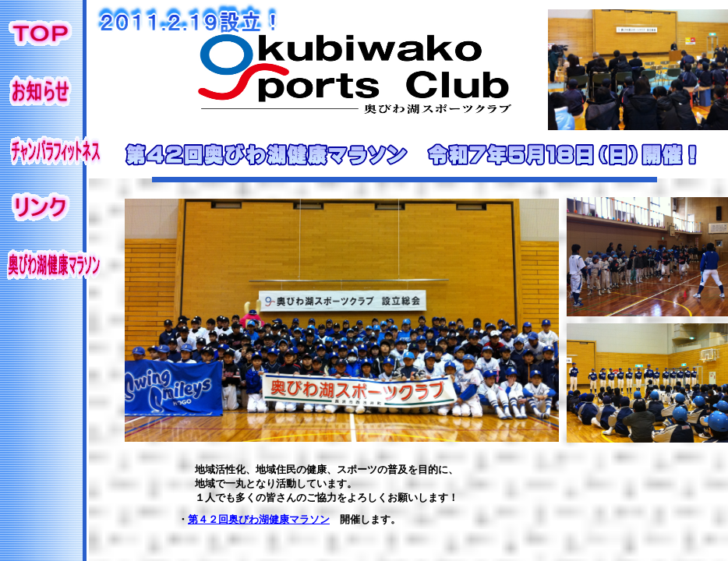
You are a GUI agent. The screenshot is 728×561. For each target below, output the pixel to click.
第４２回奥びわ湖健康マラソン (259, 519)
